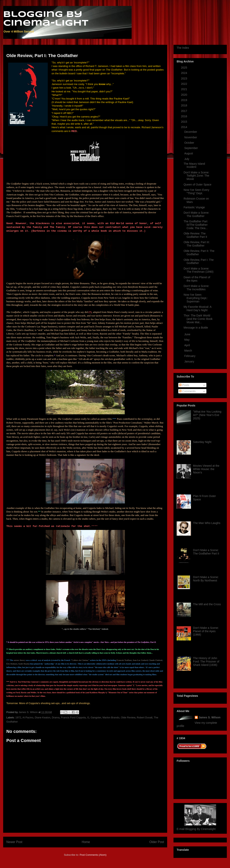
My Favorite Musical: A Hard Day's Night (197, 308)
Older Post (157, 842)
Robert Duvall (145, 717)
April (187, 345)
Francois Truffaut (124, 660)
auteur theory (19, 660)
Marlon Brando (111, 717)
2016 (184, 116)
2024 (184, 73)
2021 (184, 89)
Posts (184, 385)
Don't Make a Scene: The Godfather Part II (206, 552)
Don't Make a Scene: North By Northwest (206, 579)
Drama (56, 717)
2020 (184, 95)
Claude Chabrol (155, 660)
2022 (184, 84)
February (190, 356)
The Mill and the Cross (207, 604)
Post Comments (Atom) (93, 855)
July (187, 159)
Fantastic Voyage (194, 207)
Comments (187, 391)
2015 (184, 122)
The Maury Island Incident (194, 165)
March (188, 351)
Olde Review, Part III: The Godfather (197, 244)
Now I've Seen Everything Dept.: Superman (196, 298)
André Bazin (23, 664)
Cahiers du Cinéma (80, 660)
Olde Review (128, 717)
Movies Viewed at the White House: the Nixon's (206, 469)
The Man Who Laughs (207, 523)
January (190, 361)
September (191, 148)
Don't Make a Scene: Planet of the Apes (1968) (206, 631)
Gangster (96, 717)
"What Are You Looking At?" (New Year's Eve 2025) (207, 415)
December (191, 132)
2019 (184, 100)
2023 (184, 78)
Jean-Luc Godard (140, 660)
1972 (18, 717)
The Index (183, 48)
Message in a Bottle (196, 328)
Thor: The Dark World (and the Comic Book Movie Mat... (198, 319)
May (187, 340)
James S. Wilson (210, 717)
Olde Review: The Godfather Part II (195, 235)
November (191, 137)
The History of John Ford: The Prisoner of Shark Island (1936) (206, 662)
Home (86, 842)
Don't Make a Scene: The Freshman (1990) (198, 270)
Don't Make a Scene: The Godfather (196, 214)
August (189, 153)
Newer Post (14, 842)
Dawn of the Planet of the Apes (197, 279)
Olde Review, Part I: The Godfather (199, 261)
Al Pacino (28, 717)
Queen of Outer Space (197, 184)
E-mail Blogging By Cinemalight (196, 829)
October (190, 143)
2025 (184, 68)
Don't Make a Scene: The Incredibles (196, 288)
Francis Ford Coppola (73, 717)
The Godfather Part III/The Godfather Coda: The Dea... (196, 225)
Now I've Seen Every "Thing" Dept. (196, 192)
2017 (184, 111)
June (188, 334)
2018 (184, 105)
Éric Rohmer (12, 664)
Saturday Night (202, 442)
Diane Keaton (43, 717)
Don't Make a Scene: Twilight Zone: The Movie (196, 176)
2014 (184, 127)
